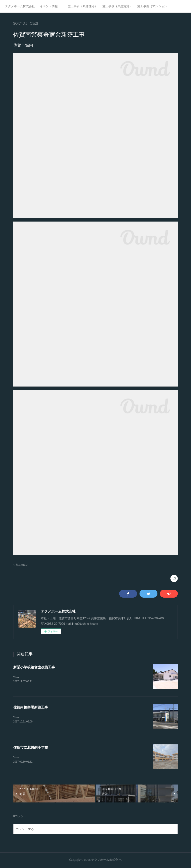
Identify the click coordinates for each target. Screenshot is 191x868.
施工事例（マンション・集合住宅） (152, 6)
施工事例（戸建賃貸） (117, 6)
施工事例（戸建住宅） (83, 6)
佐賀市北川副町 (24, 757)
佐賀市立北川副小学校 (31, 747)
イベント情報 (49, 6)
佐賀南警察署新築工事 (31, 707)
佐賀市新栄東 (22, 677)
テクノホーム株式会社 (20, 6)
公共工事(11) (20, 565)
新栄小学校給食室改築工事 (34, 667)
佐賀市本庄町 (22, 717)
